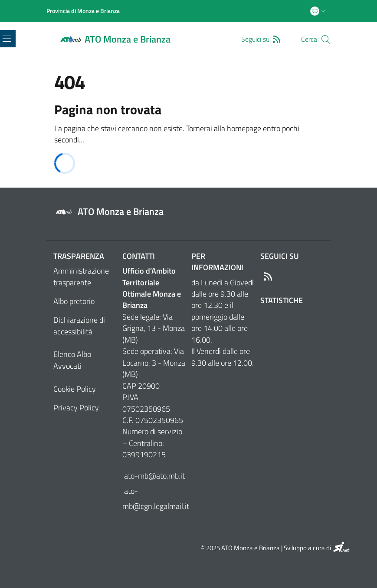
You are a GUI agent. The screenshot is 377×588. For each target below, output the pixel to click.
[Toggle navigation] (7, 39)
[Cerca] (326, 40)
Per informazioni (217, 262)
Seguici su (280, 256)
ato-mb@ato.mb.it (154, 476)
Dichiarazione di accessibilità (79, 325)
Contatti (139, 256)
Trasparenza (79, 256)
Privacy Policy (76, 408)
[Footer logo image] (189, 212)
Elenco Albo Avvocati (72, 360)
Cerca (309, 39)
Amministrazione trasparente (81, 276)
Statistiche (282, 300)
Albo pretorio (74, 301)
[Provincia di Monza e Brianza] (83, 11)
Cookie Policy (75, 389)
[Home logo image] (121, 40)
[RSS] (278, 39)
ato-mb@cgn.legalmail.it (154, 499)
